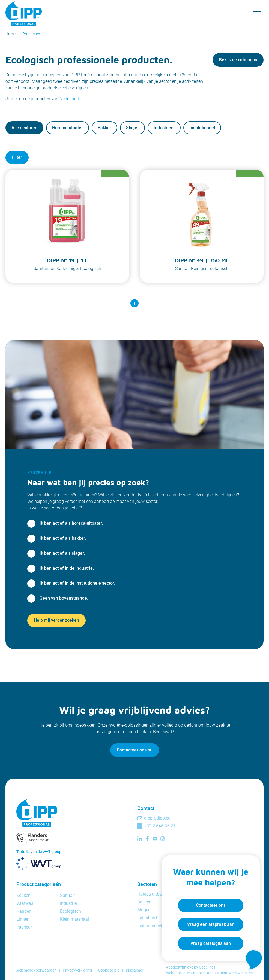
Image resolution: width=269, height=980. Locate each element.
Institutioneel (202, 128)
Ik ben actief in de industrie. (67, 568)
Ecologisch (71, 911)
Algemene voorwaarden (36, 970)
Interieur (24, 927)
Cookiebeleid (109, 970)
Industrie (68, 903)
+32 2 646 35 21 (160, 826)
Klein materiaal (74, 919)
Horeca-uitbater (68, 128)
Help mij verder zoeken (56, 620)
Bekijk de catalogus (238, 60)
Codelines (207, 967)
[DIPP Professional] (25, 14)
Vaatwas (25, 903)
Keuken (23, 895)
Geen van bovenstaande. (64, 598)
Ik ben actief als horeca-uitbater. (71, 523)
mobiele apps (204, 973)
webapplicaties (179, 973)
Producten (31, 34)
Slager (132, 128)
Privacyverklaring (77, 970)
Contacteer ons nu (135, 750)
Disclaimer (134, 970)
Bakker (104, 128)
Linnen (23, 919)
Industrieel (164, 128)
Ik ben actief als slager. (62, 553)
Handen (24, 911)
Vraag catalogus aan (211, 943)
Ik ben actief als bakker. (63, 538)
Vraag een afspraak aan (211, 924)
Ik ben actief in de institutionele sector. (77, 583)
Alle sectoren (24, 128)
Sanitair (68, 895)
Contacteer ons (211, 905)
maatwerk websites (236, 973)
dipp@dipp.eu (157, 818)
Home (11, 34)
